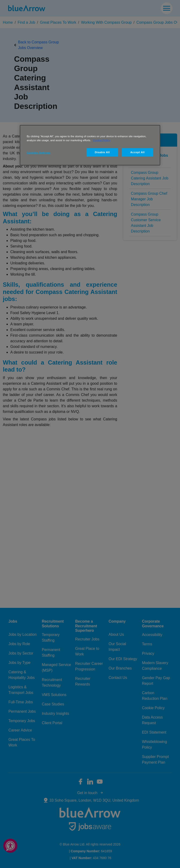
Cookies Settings (39, 153)
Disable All (102, 152)
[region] (90, 145)
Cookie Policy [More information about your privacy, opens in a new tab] (102, 140)
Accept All (137, 152)
